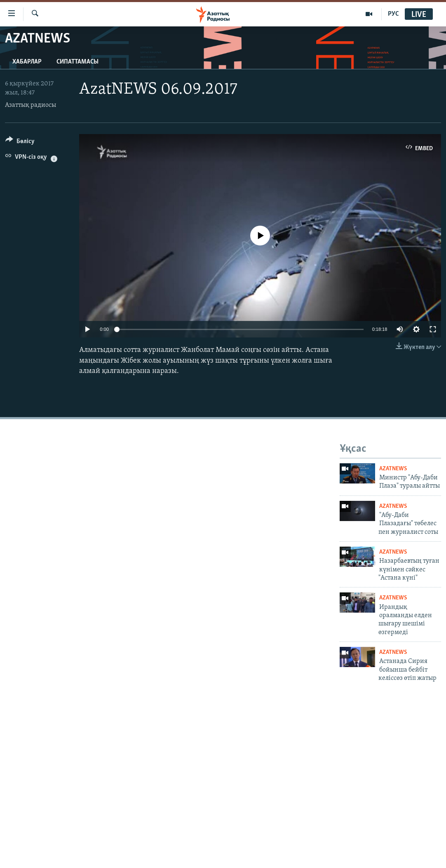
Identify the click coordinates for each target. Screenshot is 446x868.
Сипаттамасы (77, 62)
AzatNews (393, 469)
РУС (393, 14)
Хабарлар (27, 62)
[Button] (20, 143)
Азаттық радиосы (31, 105)
